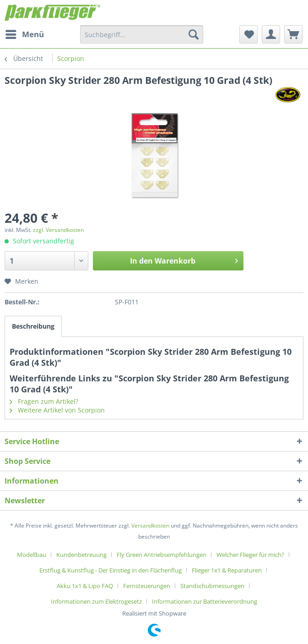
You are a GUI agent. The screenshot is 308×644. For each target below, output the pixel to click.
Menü (25, 33)
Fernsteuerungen (147, 586)
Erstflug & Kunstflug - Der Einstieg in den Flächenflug (111, 570)
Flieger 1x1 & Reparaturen (227, 570)
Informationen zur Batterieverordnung (205, 601)
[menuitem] (24, 34)
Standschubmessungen (212, 586)
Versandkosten (150, 526)
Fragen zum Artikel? (44, 401)
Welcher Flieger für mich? (250, 555)
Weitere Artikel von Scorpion (57, 410)
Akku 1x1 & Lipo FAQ (85, 586)
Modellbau (32, 555)
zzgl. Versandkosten (58, 230)
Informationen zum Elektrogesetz (96, 601)
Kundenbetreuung (81, 555)
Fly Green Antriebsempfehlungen (162, 555)
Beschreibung (33, 326)
